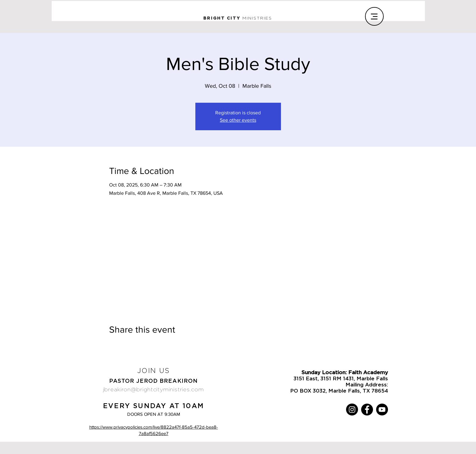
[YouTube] (382, 410)
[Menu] (374, 16)
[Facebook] (367, 410)
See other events (238, 120)
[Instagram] (352, 410)
